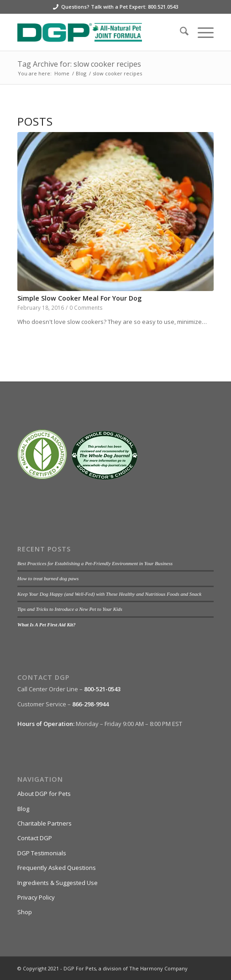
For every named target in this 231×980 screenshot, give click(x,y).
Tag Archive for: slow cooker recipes (79, 64)
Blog (23, 809)
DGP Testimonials (42, 853)
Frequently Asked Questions (57, 868)
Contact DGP (35, 838)
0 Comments (86, 307)
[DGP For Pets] (96, 32)
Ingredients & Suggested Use (58, 883)
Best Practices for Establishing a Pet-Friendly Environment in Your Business (95, 563)
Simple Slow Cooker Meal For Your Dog (79, 298)
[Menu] (201, 32)
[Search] (180, 32)
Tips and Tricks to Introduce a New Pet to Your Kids (70, 609)
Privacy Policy (36, 897)
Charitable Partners (45, 823)
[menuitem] (180, 32)
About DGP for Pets (44, 794)
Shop (25, 912)
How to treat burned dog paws (48, 578)
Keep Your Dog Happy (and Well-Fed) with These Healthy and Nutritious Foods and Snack (109, 594)
